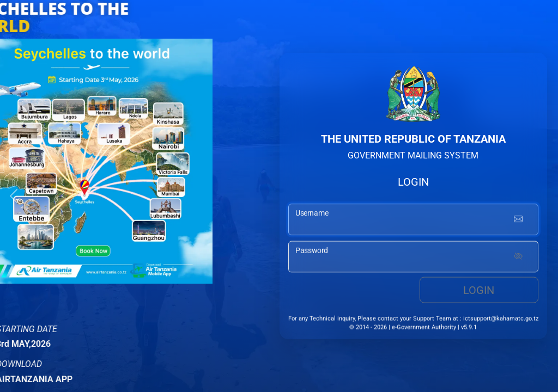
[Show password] (518, 258)
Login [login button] (479, 291)
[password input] (413, 258)
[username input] (413, 221)
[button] (14, 196)
